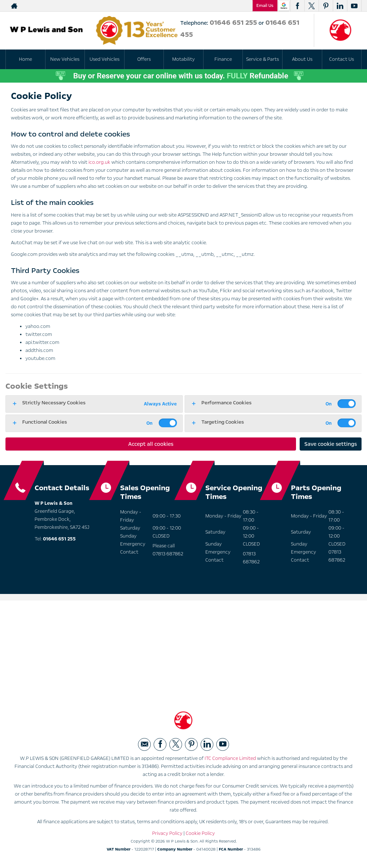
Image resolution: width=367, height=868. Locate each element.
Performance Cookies (226, 403)
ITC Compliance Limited (230, 760)
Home (25, 59)
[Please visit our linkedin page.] (340, 6)
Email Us (265, 5)
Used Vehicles (104, 59)
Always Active (160, 404)
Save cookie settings (331, 444)
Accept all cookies (151, 444)
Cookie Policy (200, 835)
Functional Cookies (45, 422)
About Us (302, 59)
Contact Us (342, 59)
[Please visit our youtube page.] (354, 6)
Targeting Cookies (223, 422)
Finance (223, 59)
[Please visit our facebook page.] (297, 6)
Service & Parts (263, 59)
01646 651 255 (233, 23)
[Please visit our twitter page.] (311, 6)
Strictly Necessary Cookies (54, 403)
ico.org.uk (99, 162)
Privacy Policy (167, 835)
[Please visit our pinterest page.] (326, 6)
